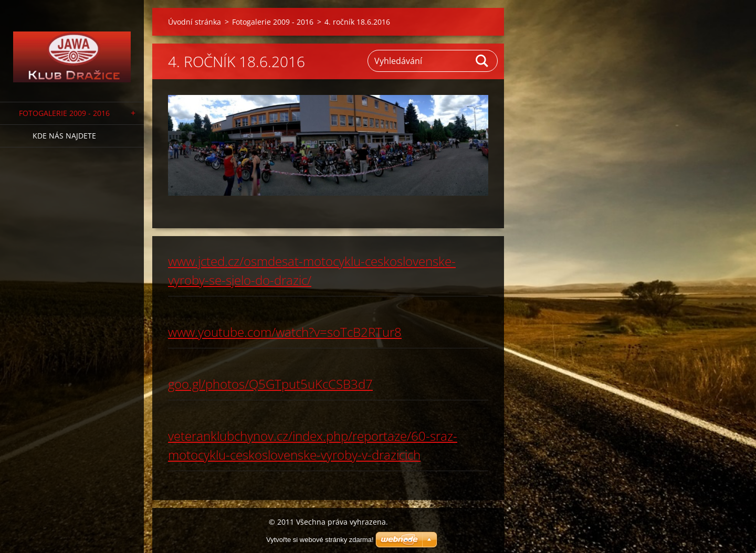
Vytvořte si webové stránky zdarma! (320, 540)
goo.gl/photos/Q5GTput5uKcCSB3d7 (270, 384)
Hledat (482, 61)
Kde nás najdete (64, 136)
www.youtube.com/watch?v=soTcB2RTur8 (285, 332)
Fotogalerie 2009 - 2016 (64, 113)
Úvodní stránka (195, 22)
